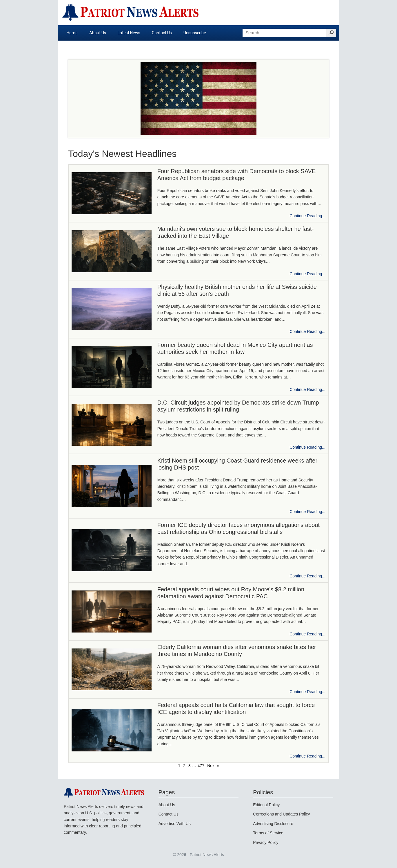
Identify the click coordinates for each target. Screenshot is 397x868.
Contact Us (162, 33)
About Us (98, 33)
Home (72, 33)
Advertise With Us (175, 824)
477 (201, 766)
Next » (213, 766)
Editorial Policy (266, 805)
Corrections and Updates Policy (281, 814)
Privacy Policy (266, 842)
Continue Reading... (307, 216)
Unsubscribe (195, 33)
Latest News (129, 33)
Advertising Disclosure (273, 824)
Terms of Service (268, 833)
